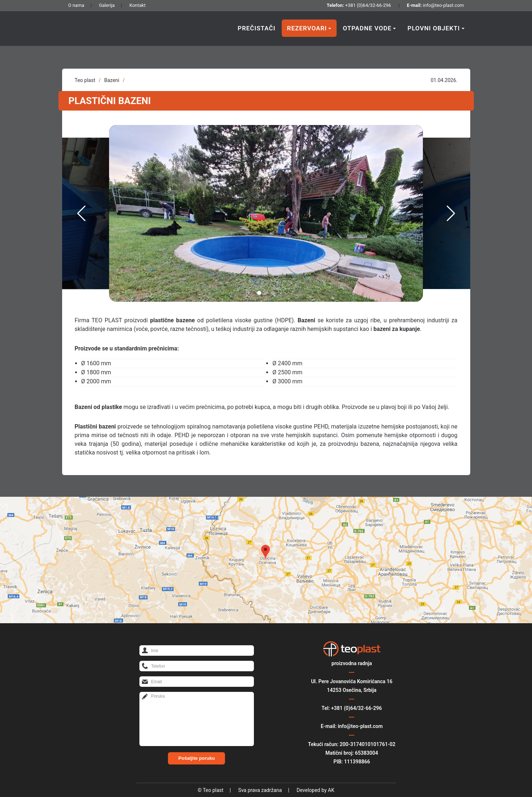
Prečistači (257, 28)
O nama (76, 5)
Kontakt (137, 5)
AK (331, 790)
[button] (259, 293)
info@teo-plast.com (444, 5)
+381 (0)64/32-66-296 (368, 5)
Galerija (107, 5)
